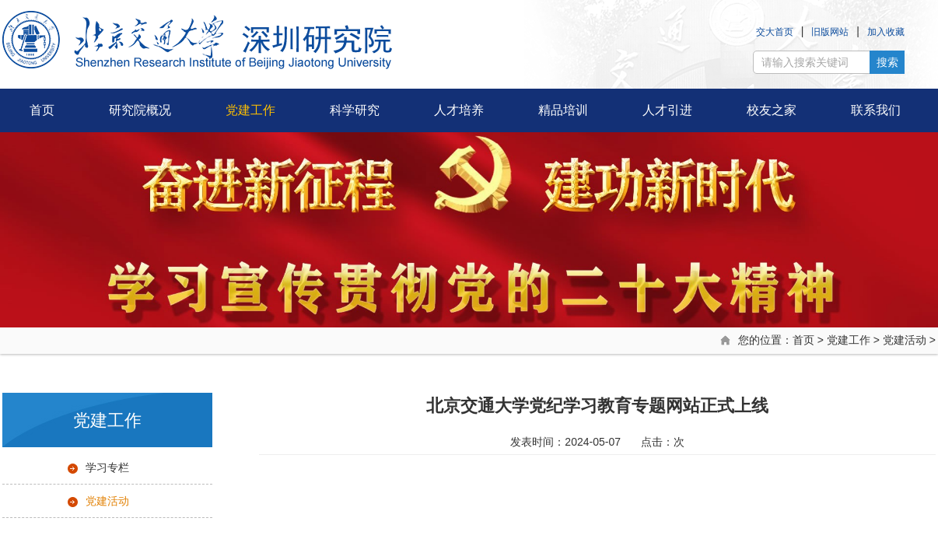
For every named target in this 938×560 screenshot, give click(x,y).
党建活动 (905, 340)
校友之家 (772, 110)
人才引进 (667, 110)
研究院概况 (140, 110)
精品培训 (563, 110)
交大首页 (775, 32)
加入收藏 (886, 32)
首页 (42, 110)
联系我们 (876, 110)
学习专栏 (107, 468)
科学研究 (355, 110)
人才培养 (459, 110)
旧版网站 (830, 32)
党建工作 (250, 110)
